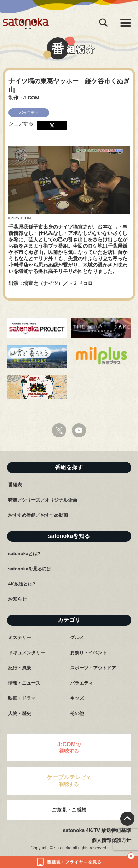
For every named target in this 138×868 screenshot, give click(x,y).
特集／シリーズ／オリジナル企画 (43, 500)
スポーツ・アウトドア (93, 668)
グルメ (77, 638)
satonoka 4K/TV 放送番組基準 (97, 830)
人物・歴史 (20, 713)
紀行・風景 (20, 668)
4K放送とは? (22, 584)
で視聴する (69, 748)
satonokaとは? (24, 554)
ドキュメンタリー (27, 653)
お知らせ (17, 599)
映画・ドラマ (22, 698)
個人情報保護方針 (111, 840)
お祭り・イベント (88, 653)
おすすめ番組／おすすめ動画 (38, 515)
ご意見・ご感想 (69, 810)
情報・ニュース (24, 683)
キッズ (77, 698)
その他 (77, 713)
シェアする (21, 123)
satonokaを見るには (30, 569)
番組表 (15, 485)
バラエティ (82, 683)
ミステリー (20, 638)
